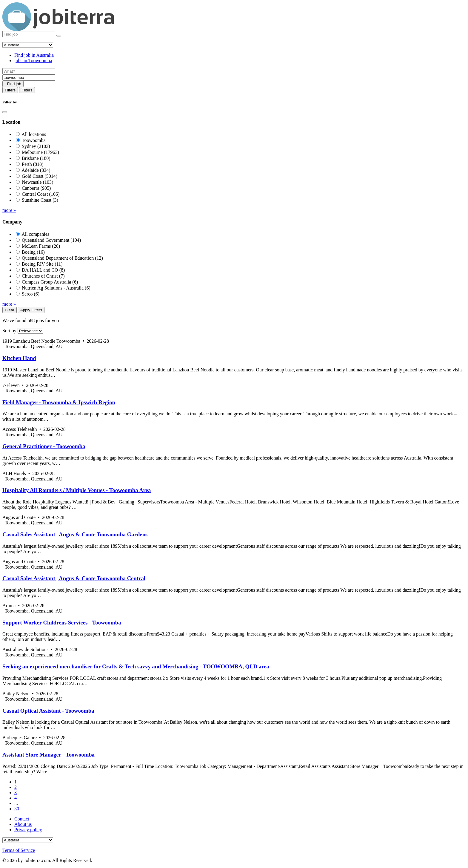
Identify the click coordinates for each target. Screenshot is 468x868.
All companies (35, 234)
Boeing (33, 252)
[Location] (29, 78)
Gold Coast (40, 176)
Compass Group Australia (50, 282)
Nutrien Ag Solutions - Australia (56, 288)
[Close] (5, 112)
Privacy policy (28, 830)
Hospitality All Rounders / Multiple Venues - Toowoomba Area (77, 490)
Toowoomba (34, 140)
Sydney (36, 146)
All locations (34, 134)
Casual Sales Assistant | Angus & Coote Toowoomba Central (74, 578)
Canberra (36, 188)
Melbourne (40, 152)
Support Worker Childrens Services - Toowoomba (62, 623)
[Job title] (29, 71)
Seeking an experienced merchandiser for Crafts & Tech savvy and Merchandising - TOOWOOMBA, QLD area (136, 666)
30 (17, 809)
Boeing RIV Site (42, 264)
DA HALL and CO (43, 270)
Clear (10, 310)
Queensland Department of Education (62, 258)
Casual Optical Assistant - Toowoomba (48, 711)
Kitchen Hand (19, 358)
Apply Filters (31, 310)
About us (23, 824)
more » (9, 210)
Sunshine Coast (40, 200)
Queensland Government (51, 240)
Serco (31, 294)
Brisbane (36, 158)
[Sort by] (30, 331)
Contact (22, 819)
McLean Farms (41, 246)
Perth (33, 164)
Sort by (9, 331)
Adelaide (36, 170)
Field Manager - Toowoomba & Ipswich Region (59, 402)
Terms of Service (19, 850)
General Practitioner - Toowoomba (44, 446)
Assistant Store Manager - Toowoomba (49, 755)
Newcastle (37, 182)
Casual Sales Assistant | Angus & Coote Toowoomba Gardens (75, 534)
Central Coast (41, 194)
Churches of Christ (43, 276)
